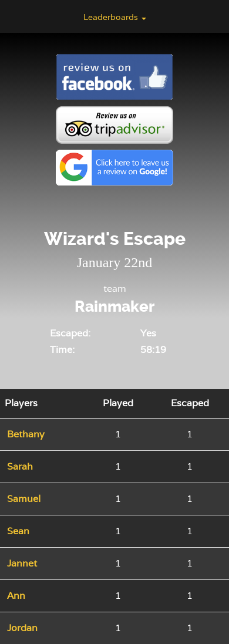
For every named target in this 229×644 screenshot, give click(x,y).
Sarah (20, 466)
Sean (18, 531)
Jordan (22, 628)
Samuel (24, 499)
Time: (62, 350)
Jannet (22, 563)
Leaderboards (115, 17)
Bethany (26, 434)
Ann (16, 596)
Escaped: (70, 333)
